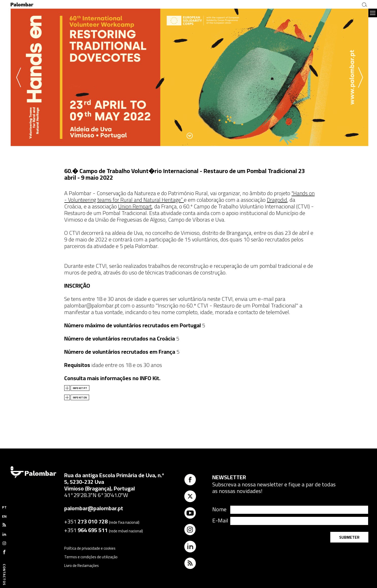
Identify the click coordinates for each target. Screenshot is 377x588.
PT (4, 507)
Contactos (4, 575)
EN (4, 516)
